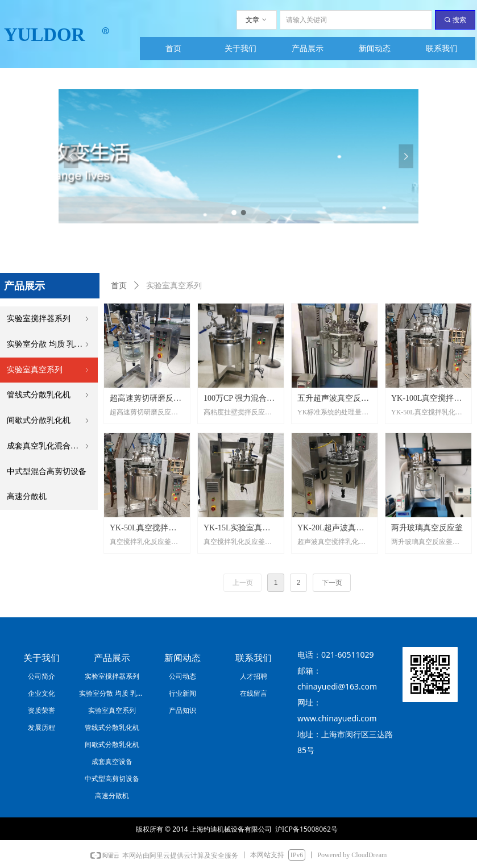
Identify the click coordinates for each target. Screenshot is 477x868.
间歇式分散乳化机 (49, 421)
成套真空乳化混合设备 (49, 447)
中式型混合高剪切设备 (47, 472)
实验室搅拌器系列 (49, 319)
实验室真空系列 (49, 370)
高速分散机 (27, 497)
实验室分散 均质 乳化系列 (52, 345)
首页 (119, 286)
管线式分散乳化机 (49, 395)
